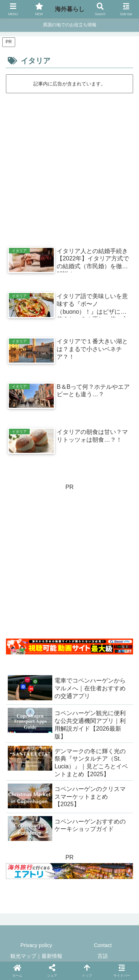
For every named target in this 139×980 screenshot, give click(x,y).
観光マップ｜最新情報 (36, 956)
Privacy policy (36, 945)
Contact (103, 945)
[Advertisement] (69, 167)
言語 (103, 956)
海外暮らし (70, 9)
